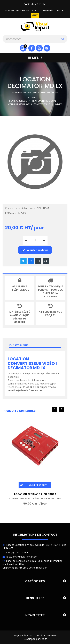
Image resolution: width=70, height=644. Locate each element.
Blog (34, 10)
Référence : (11, 213)
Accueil (32, 98)
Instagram (47, 48)
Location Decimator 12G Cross (35, 494)
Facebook (32, 48)
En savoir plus (19, 345)
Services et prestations (17, 10)
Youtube (39, 48)
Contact (61, 10)
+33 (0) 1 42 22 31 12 (18, 552)
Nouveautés (47, 10)
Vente (35, 15)
